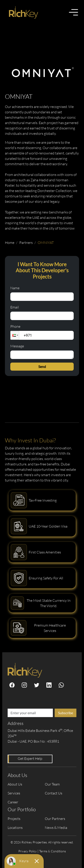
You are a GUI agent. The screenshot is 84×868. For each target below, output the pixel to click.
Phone (15, 326)
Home (10, 243)
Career (13, 802)
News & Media (56, 828)
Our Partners (55, 819)
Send (42, 366)
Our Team (52, 784)
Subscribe (66, 713)
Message (17, 346)
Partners (26, 243)
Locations (15, 828)
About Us (15, 784)
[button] (15, 335)
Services (14, 793)
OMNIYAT (46, 243)
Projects (14, 819)
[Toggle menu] (73, 12)
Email (15, 307)
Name (15, 288)
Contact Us (54, 793)
